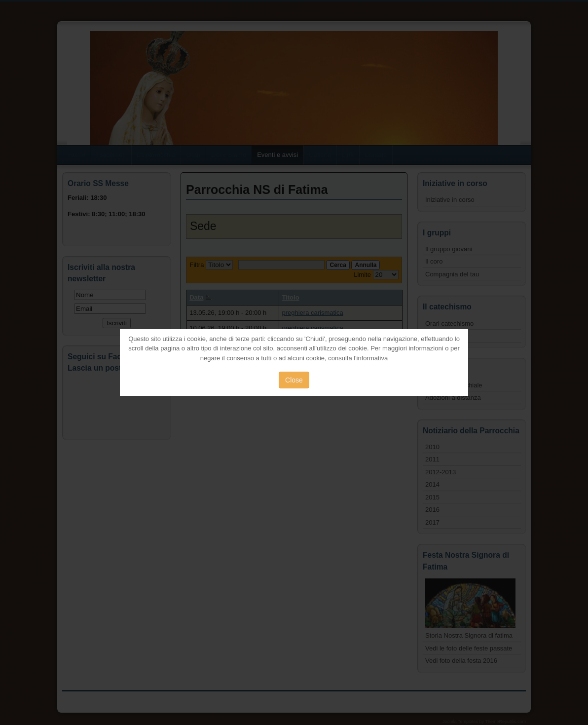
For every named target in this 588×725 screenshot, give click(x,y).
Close (294, 380)
